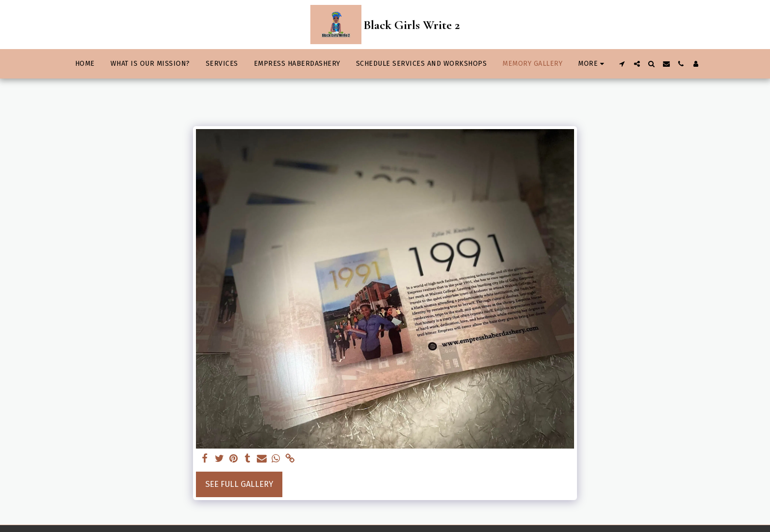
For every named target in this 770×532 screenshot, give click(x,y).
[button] (622, 64)
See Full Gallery (239, 484)
